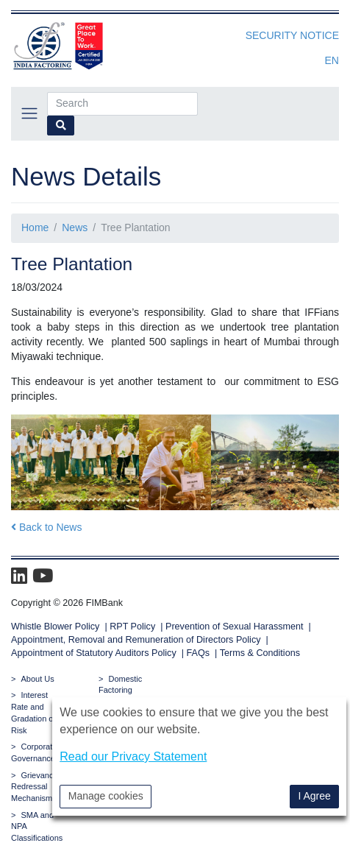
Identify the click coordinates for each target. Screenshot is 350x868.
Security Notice (292, 35)
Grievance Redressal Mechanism (35, 787)
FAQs (199, 653)
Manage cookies (106, 796)
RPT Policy (132, 627)
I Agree (314, 796)
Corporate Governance (34, 752)
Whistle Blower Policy (55, 627)
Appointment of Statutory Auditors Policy (95, 653)
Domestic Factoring (120, 685)
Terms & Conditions (260, 653)
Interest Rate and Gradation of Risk (33, 712)
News (75, 227)
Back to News (46, 527)
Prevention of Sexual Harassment (235, 627)
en (332, 60)
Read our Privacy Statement (133, 756)
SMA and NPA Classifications (37, 826)
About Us (37, 679)
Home (35, 227)
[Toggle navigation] (29, 113)
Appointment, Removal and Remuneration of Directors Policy (136, 640)
